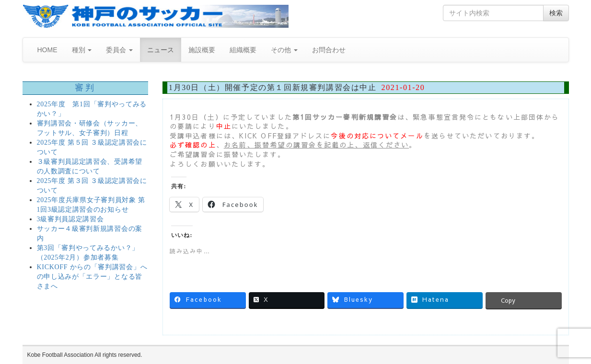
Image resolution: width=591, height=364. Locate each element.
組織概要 (243, 50)
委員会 (119, 50)
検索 (556, 13)
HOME (47, 50)
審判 (85, 88)
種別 (82, 50)
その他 (284, 50)
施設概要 (202, 50)
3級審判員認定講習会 (70, 219)
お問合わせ (329, 50)
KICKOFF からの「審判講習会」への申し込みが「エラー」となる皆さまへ (92, 277)
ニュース (161, 50)
